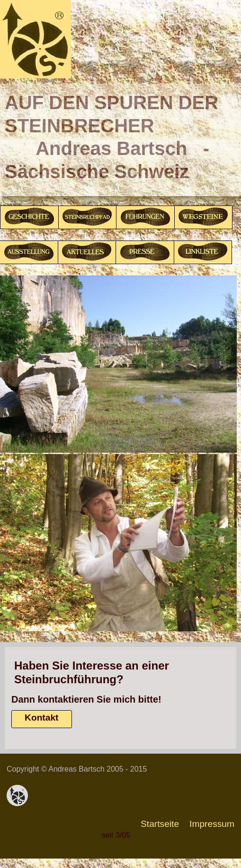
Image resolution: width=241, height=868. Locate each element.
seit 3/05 (116, 835)
